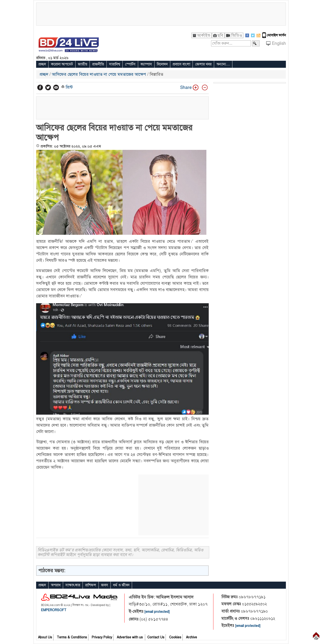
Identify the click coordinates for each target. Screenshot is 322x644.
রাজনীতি (98, 64)
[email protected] (157, 612)
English (279, 43)
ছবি (220, 35)
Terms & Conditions (72, 637)
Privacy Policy (102, 637)
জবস (105, 585)
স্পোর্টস (130, 64)
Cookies (175, 637)
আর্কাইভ (204, 35)
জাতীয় (83, 64)
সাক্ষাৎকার (73, 585)
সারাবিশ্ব (115, 64)
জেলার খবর (203, 64)
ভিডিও (237, 35)
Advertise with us (130, 637)
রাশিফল (91, 585)
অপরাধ (56, 585)
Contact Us (156, 637)
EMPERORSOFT (54, 610)
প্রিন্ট (67, 87)
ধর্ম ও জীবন (121, 585)
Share (183, 88)
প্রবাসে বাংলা (181, 64)
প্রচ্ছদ (42, 64)
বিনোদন (162, 64)
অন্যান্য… (223, 64)
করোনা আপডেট (62, 64)
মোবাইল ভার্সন (276, 35)
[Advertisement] (161, 13)
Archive (191, 637)
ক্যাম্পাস (146, 64)
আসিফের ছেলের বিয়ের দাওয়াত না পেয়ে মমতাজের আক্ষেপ (99, 74)
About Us (45, 637)
